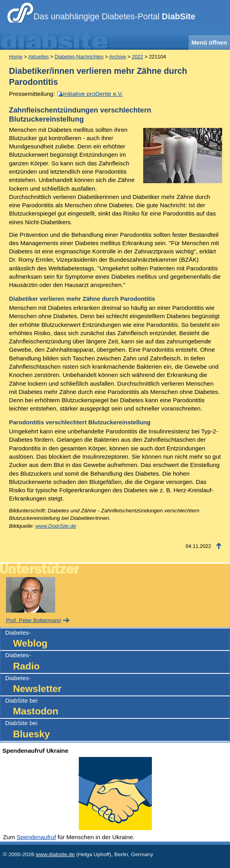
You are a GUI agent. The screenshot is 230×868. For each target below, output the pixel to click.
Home (16, 57)
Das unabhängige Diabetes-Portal (114, 17)
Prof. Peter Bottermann (34, 620)
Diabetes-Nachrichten (79, 57)
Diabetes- (117, 640)
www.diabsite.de (55, 854)
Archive (117, 57)
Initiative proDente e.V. (93, 94)
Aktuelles (38, 57)
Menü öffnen (209, 42)
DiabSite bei (117, 708)
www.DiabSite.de (56, 526)
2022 (137, 57)
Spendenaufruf (36, 837)
